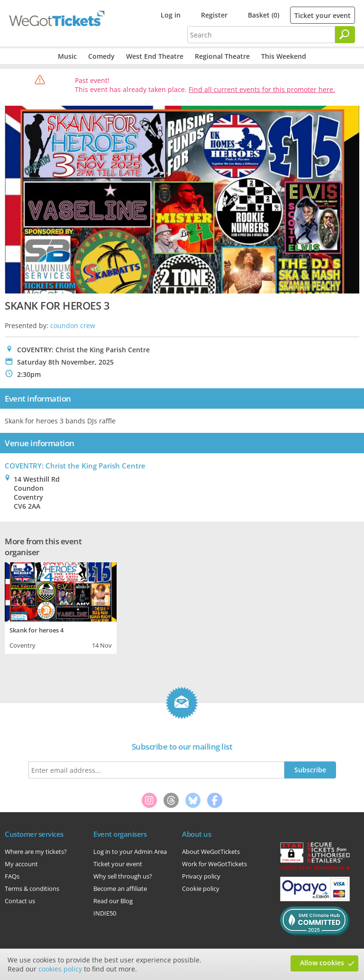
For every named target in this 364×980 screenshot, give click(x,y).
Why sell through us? (123, 876)
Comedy (101, 56)
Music (67, 56)
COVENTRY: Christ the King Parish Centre (75, 466)
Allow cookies (322, 963)
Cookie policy (201, 888)
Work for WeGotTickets (214, 864)
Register (214, 15)
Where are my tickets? (36, 852)
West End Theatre (155, 56)
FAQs (12, 876)
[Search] (345, 35)
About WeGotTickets (211, 852)
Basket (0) (264, 15)
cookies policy (60, 969)
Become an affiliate (120, 888)
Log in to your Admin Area (130, 852)
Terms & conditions (32, 888)
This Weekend (284, 56)
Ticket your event (323, 15)
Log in (171, 15)
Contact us (20, 901)
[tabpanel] (61, 607)
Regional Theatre (222, 56)
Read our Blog (113, 901)
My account (21, 864)
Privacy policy (201, 876)
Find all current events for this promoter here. (262, 89)
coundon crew (73, 325)
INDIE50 (105, 913)
